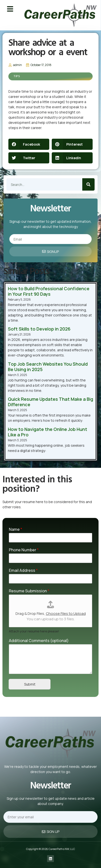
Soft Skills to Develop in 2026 (39, 329)
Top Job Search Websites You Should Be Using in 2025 (48, 367)
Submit (30, 684)
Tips (17, 76)
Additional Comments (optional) (39, 641)
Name (16, 529)
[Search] (88, 184)
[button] (10, 9)
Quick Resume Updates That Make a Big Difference (50, 402)
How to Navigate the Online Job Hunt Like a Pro (48, 432)
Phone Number (24, 550)
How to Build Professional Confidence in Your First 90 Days (49, 291)
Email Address (23, 570)
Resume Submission (29, 591)
